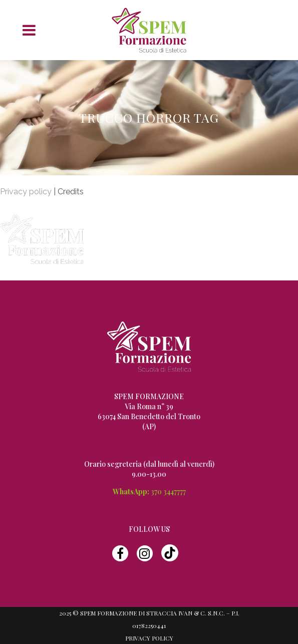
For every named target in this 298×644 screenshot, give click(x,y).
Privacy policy (26, 192)
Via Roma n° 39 (149, 406)
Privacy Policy (149, 638)
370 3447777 (168, 492)
